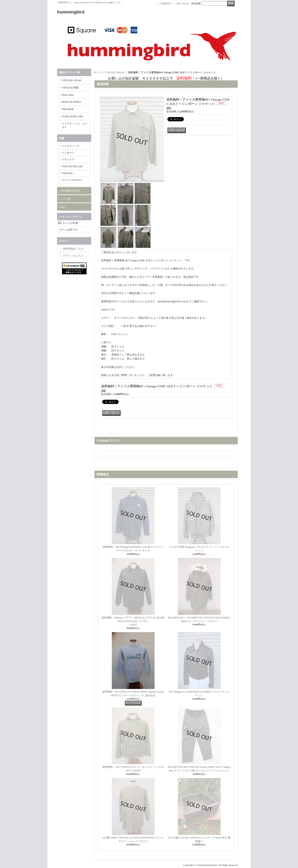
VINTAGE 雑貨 (70, 88)
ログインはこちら (73, 256)
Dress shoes (68, 95)
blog (63, 207)
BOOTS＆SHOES (71, 102)
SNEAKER (68, 109)
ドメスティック (71, 146)
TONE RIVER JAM (72, 116)
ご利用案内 (164, 4)
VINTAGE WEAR (71, 80)
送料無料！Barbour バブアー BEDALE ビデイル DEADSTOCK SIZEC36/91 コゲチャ (133, 621)
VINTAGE (67, 173)
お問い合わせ (182, 4)
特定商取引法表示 (71, 191)
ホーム (97, 72)
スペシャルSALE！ (72, 180)
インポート (68, 153)
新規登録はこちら (73, 249)
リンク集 (65, 199)
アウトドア (68, 160)
